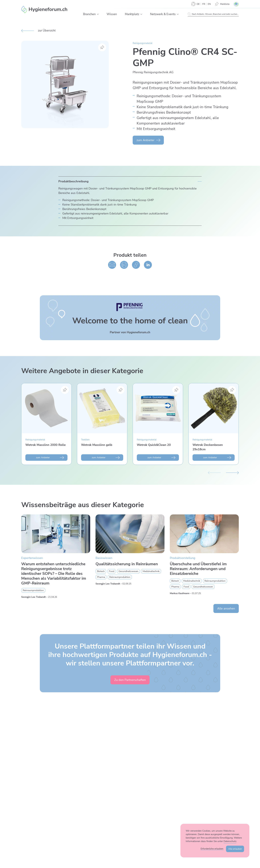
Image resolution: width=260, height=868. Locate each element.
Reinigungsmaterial (143, 43)
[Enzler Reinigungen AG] (44, 10)
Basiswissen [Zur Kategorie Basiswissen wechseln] (104, 558)
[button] (98, 14)
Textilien (85, 440)
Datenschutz (230, 841)
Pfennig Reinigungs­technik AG (153, 72)
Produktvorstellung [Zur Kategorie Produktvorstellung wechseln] (183, 558)
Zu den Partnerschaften (130, 680)
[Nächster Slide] (232, 472)
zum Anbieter (145, 140)
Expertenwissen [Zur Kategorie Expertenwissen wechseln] (32, 558)
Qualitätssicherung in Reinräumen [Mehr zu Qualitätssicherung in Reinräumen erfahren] (127, 564)
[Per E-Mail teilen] (112, 265)
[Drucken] (124, 265)
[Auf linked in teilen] (148, 265)
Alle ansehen (226, 608)
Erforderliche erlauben (212, 849)
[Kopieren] (136, 265)
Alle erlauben (235, 849)
